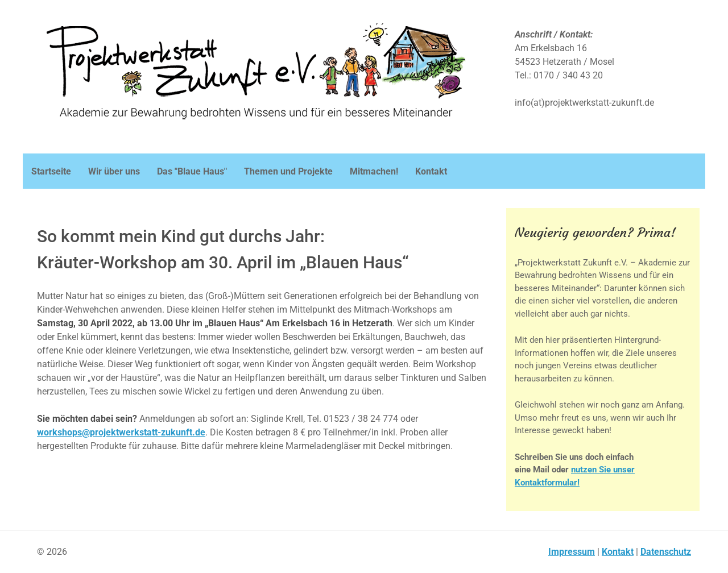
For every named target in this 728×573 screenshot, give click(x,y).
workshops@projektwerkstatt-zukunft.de (121, 432)
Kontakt (618, 552)
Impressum (572, 552)
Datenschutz (666, 552)
